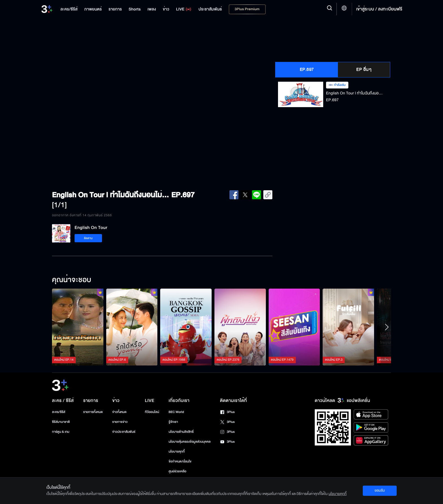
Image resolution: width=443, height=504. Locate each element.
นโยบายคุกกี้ (177, 452)
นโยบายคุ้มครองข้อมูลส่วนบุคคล (190, 442)
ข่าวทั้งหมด (119, 412)
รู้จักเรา (173, 422)
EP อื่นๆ (364, 70)
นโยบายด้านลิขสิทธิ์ (181, 432)
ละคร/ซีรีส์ (59, 412)
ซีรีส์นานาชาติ (61, 422)
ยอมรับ (380, 490)
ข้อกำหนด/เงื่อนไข (180, 461)
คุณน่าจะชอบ (72, 280)
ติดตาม (88, 238)
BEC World (176, 412)
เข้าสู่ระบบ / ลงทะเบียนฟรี (379, 9)
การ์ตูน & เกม (61, 432)
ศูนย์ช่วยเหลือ (178, 471)
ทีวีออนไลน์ (152, 412)
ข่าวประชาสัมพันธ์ (124, 432)
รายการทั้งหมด (93, 412)
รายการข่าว (120, 422)
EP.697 (307, 70)
